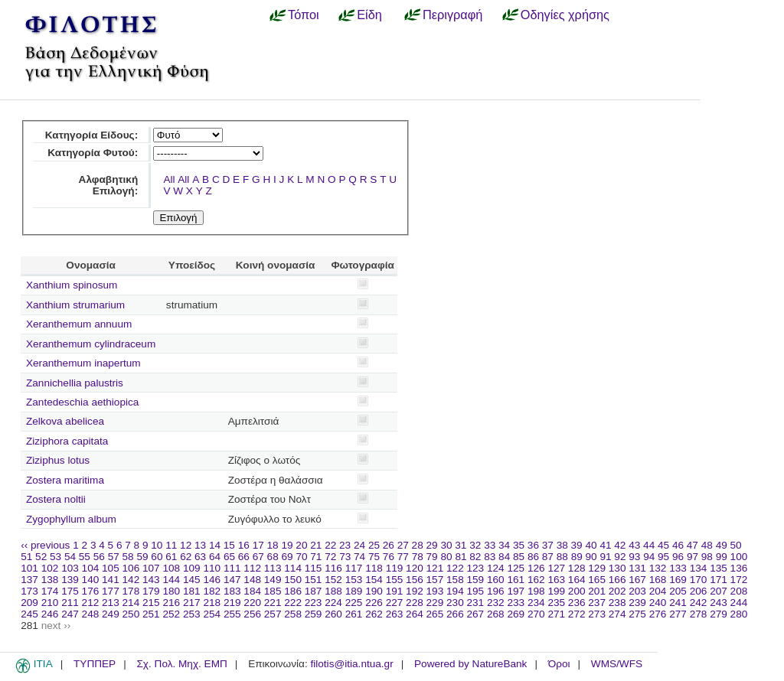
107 (151, 568)
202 (617, 591)
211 (70, 603)
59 (142, 557)
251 (151, 614)
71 (316, 557)
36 (533, 545)
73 (345, 557)
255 (232, 614)
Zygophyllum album (71, 519)
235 (556, 603)
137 (29, 580)
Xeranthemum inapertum (83, 363)
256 (252, 614)
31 (461, 545)
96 (678, 557)
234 (536, 603)
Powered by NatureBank (470, 664)
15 (229, 545)
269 (516, 614)
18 (273, 545)
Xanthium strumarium (75, 305)
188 (333, 591)
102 (50, 568)
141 (111, 580)
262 (374, 614)
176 (91, 591)
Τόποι (304, 15)
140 (91, 580)
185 (273, 591)
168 (658, 580)
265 (435, 614)
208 (739, 591)
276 (658, 614)
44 (649, 545)
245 (29, 614)
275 (637, 614)
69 (287, 557)
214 (131, 603)
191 (395, 591)
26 (389, 545)
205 (678, 591)
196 (496, 591)
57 (114, 557)
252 (171, 614)
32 (475, 545)
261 (354, 614)
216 (171, 603)
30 (446, 545)
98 (707, 557)
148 (252, 580)
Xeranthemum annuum (79, 324)
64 (215, 557)
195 (476, 591)
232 (496, 603)
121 (435, 568)
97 (693, 557)
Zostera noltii (56, 499)
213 (111, 603)
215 (151, 603)
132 (658, 568)
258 (293, 614)
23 (345, 545)
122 (455, 568)
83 (490, 557)
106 (131, 568)
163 (556, 580)
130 (617, 568)
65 (229, 557)
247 (70, 614)
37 (548, 545)
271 (556, 614)
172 (739, 580)
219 (232, 603)
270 (536, 614)
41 (605, 545)
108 (171, 568)
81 (461, 557)
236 (577, 603)
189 (354, 591)
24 (359, 545)
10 (157, 545)
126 (536, 568)
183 (232, 591)
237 (597, 603)
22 (330, 545)
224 (333, 603)
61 (171, 557)
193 (435, 591)
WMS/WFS (617, 664)
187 (314, 591)
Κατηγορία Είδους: (91, 135)
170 (699, 580)
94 (649, 557)
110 (212, 568)
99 (722, 557)
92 (620, 557)
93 (634, 557)
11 (171, 545)
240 (658, 603)
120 (415, 568)
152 (333, 580)
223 (314, 603)
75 (374, 557)
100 (739, 557)
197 (516, 591)
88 (562, 557)
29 (432, 545)
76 (389, 557)
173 (29, 591)
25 (374, 545)
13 (200, 545)
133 (678, 568)
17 (258, 545)
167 (637, 580)
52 (41, 557)
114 (293, 568)
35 (519, 545)
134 (699, 568)
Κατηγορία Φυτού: (93, 153)
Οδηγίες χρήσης (565, 15)
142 (131, 580)
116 (333, 568)
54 (70, 557)
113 (273, 568)
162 (536, 580)
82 (475, 557)
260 (333, 614)
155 (395, 580)
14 (215, 545)
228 (415, 603)
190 (374, 591)
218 (212, 603)
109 (192, 568)
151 (314, 580)
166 (617, 580)
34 (504, 545)
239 (637, 603)
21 (316, 545)
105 (111, 568)
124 (496, 568)
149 (273, 580)
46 (678, 545)
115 (314, 568)
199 (556, 591)
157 (435, 580)
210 (50, 603)
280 (739, 614)
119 (395, 568)
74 (359, 557)
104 (91, 568)
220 (252, 603)
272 (577, 614)
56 (99, 557)
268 (496, 614)
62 (186, 557)
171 (719, 580)
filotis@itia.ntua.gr (351, 664)
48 (707, 545)
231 (476, 603)
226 (374, 603)
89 (577, 557)
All (169, 179)
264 (415, 614)
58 (128, 557)
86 (533, 557)
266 (455, 614)
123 (476, 568)
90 (591, 557)
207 (719, 591)
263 (395, 614)
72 (330, 557)
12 (186, 545)
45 (663, 545)
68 (273, 557)
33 (490, 545)
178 (131, 591)
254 (212, 614)
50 (736, 545)
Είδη (369, 15)
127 (556, 568)
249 (111, 614)
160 (496, 580)
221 (273, 603)
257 (273, 614)
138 (50, 580)
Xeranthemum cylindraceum (91, 344)
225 (354, 603)
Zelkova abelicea (65, 421)
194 (455, 591)
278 (699, 614)
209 (29, 603)
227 (395, 603)
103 (70, 568)
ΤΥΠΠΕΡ (95, 664)
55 (85, 557)
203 (637, 591)
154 (374, 580)
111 (232, 568)
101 (29, 568)
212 (91, 603)
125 (516, 568)
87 (548, 557)
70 (301, 557)
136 (739, 568)
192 (415, 591)
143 (151, 580)
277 (678, 614)
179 (151, 591)
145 (192, 580)
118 (374, 568)
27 (403, 545)
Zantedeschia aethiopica (82, 402)
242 (699, 603)
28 (418, 545)
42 (620, 545)
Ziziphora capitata (67, 441)
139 (70, 580)
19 (287, 545)
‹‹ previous (45, 545)
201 (597, 591)
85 (519, 557)
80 (446, 557)
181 (192, 591)
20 (301, 545)
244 (739, 603)
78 (418, 557)
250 (131, 614)
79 (432, 557)
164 (577, 580)
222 (293, 603)
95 (663, 557)
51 (26, 557)
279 (719, 614)
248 (91, 614)
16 (244, 545)
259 (314, 614)
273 (597, 614)
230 (455, 603)
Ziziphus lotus (58, 460)
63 (200, 557)
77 (403, 557)
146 (212, 580)
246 (50, 614)
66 (244, 557)
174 (50, 591)
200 (577, 591)
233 (516, 603)
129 (597, 568)
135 (719, 568)
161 (516, 580)
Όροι (559, 664)
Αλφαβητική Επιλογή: (109, 185)
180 (171, 591)
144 (171, 580)
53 (56, 557)
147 (232, 580)
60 (157, 557)
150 (293, 580)
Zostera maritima (65, 480)
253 (192, 614)
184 (252, 591)
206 (699, 591)
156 (415, 580)
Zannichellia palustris (75, 383)
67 (258, 557)
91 (605, 557)
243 (719, 603)
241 (678, 603)
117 (354, 568)
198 (536, 591)
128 (577, 568)
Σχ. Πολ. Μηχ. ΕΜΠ (181, 664)
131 (637, 568)
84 (504, 557)
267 (476, 614)
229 (435, 603)
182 (212, 591)
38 (562, 545)
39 (577, 545)
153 (354, 580)
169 (678, 580)
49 (722, 545)
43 (634, 545)
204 (658, 591)
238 (617, 603)
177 (111, 591)
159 (476, 580)
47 (693, 545)
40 (591, 545)
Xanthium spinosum (72, 285)
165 (597, 580)
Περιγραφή (452, 15)
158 (455, 580)
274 (617, 614)
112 (252, 568)
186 (293, 591)
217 (192, 603)
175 (70, 591)
